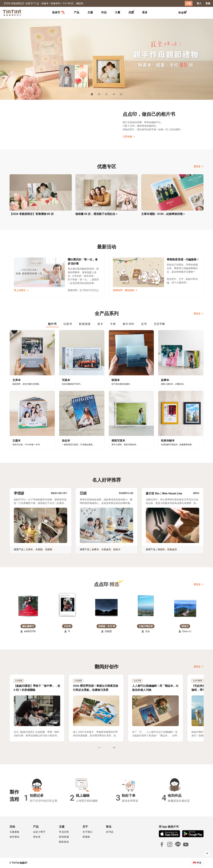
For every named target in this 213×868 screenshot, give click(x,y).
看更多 (199, 166)
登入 (199, 3)
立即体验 (129, 137)
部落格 (86, 837)
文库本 (29, 549)
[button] (28, 606)
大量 (117, 12)
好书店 (110, 832)
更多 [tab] (145, 12)
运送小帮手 (39, 832)
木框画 (39, 549)
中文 (199, 863)
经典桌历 (172, 549)
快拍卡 (117, 549)
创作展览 (14, 837)
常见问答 (64, 832)
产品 (77, 12)
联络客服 (64, 837)
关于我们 (87, 832)
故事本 (95, 549)
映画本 (161, 549)
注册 (189, 3)
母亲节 (58, 13)
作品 (104, 12)
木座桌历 (106, 549)
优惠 (131, 12)
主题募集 (14, 832)
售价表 (37, 837)
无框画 (48, 549)
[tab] (77, 13)
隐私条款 (64, 842)
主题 (90, 12)
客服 (208, 3)
